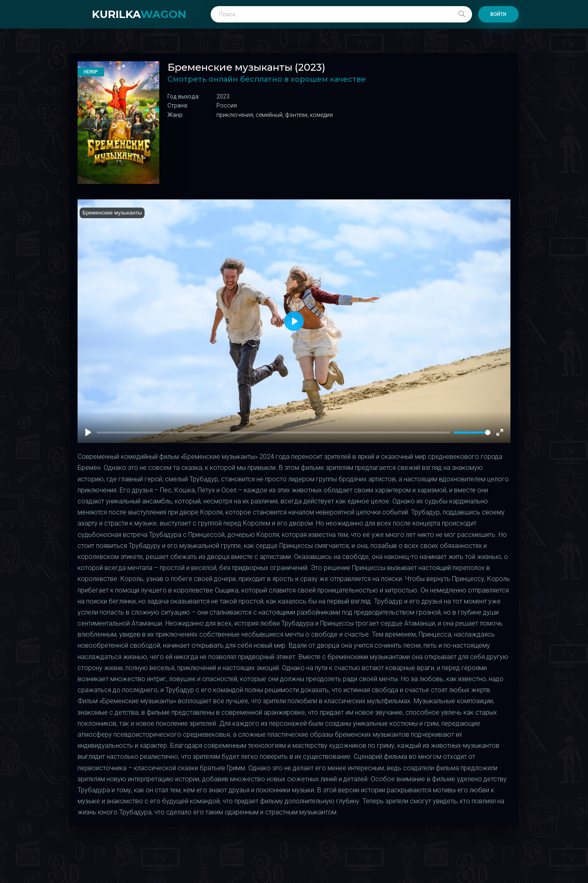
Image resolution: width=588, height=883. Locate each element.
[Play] (88, 432)
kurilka (139, 14)
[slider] (472, 433)
